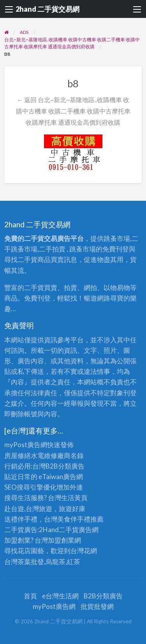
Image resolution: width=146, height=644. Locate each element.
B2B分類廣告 (103, 596)
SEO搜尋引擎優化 (30, 487)
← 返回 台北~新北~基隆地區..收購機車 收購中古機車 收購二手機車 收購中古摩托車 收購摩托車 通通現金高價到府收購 (73, 111)
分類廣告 (71, 466)
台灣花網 (84, 551)
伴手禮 (80, 519)
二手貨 (69, 530)
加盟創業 (61, 540)
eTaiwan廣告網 (61, 477)
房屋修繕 (18, 456)
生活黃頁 (74, 498)
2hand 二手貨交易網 (47, 9)
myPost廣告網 (26, 445)
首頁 (30, 596)
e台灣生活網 (60, 596)
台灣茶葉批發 (24, 562)
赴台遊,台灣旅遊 (28, 509)
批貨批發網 (97, 606)
